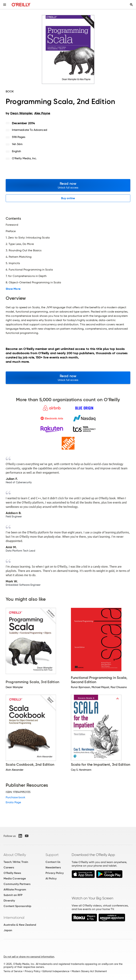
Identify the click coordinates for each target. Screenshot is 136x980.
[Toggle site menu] (5, 5)
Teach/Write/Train (16, 862)
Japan (8, 930)
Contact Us (53, 862)
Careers (9, 867)
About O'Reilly (15, 855)
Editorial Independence (56, 971)
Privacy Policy (55, 873)
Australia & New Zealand (20, 925)
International (14, 918)
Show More (13, 289)
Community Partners (17, 884)
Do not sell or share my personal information (29, 957)
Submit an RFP (13, 895)
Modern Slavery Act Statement (89, 971)
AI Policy (51, 878)
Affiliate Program (15, 889)
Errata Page (13, 802)
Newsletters (53, 867)
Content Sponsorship (17, 906)
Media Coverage (15, 878)
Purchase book (15, 797)
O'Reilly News (12, 873)
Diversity (9, 901)
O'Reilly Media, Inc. (24, 158)
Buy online (68, 198)
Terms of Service (13, 971)
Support (52, 855)
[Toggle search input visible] (131, 5)
